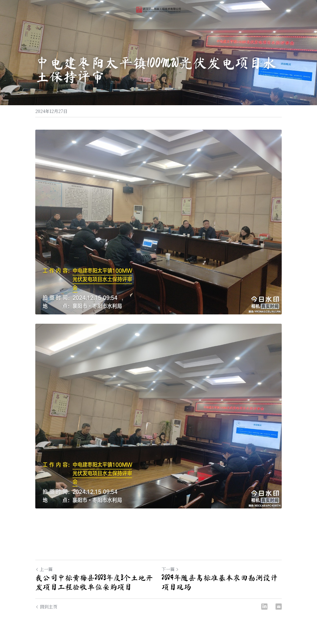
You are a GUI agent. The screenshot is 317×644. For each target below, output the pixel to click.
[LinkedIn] (264, 607)
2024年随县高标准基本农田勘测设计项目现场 (220, 582)
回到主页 (46, 607)
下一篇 (170, 569)
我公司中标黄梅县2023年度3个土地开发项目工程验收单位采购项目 (94, 582)
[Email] (279, 607)
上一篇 (44, 569)
